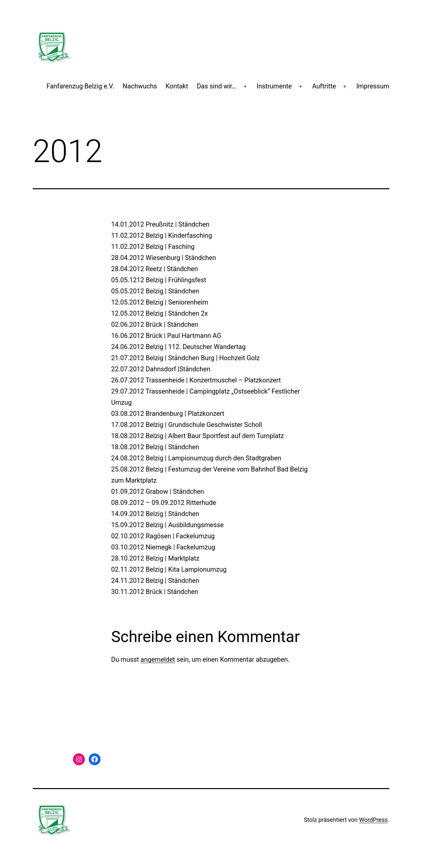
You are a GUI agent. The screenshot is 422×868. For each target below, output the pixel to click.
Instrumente (274, 86)
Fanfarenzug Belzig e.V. (80, 86)
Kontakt (177, 86)
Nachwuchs (140, 86)
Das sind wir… (217, 86)
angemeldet (158, 659)
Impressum (373, 86)
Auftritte (324, 86)
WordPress (373, 820)
